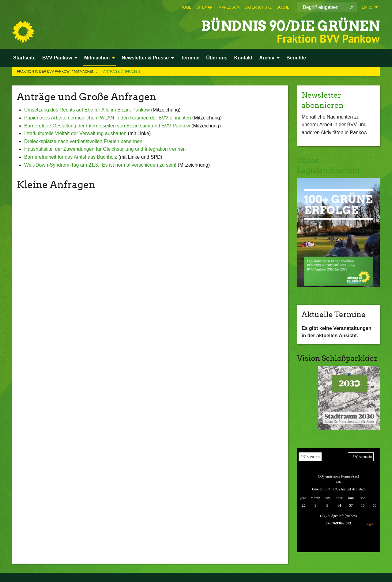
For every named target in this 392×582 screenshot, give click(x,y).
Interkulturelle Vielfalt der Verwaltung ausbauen (76, 133)
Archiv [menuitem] (267, 58)
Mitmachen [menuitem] (97, 58)
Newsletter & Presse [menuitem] (145, 58)
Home (186, 7)
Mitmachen (85, 71)
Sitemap (204, 7)
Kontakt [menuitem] (243, 58)
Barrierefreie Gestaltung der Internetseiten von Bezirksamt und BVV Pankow (107, 126)
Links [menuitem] (367, 7)
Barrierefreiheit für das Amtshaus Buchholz (71, 157)
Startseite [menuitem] (24, 58)
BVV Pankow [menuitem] (57, 58)
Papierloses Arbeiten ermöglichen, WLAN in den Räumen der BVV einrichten (107, 118)
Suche (283, 7)
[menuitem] (186, 7)
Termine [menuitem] (190, 58)
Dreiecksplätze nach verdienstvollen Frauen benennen (83, 141)
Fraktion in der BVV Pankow (44, 71)
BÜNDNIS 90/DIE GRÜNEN (290, 26)
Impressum (229, 7)
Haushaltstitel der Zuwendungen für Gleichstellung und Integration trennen (105, 149)
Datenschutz (258, 7)
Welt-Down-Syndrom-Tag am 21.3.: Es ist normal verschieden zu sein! (100, 165)
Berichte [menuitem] (296, 58)
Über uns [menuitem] (217, 58)
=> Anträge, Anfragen (119, 71)
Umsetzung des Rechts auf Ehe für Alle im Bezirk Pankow (87, 110)
